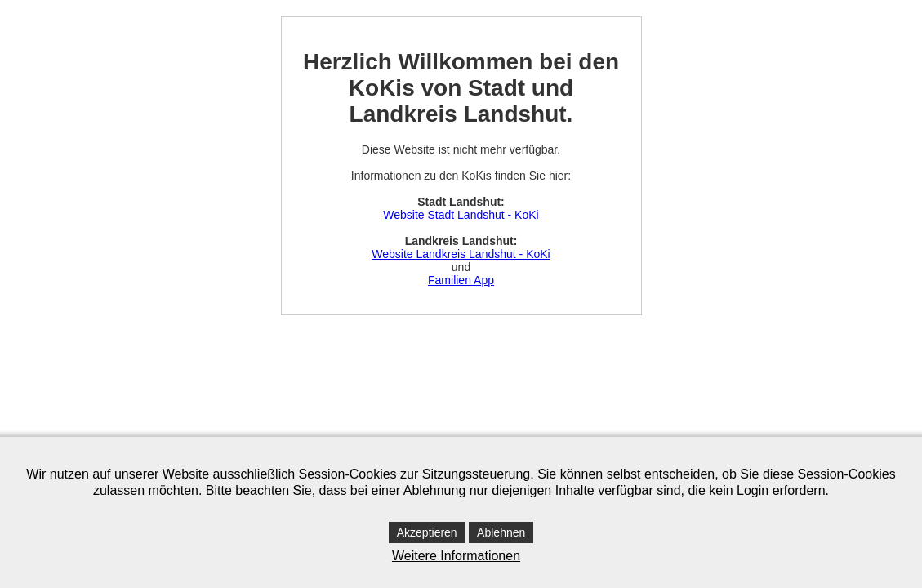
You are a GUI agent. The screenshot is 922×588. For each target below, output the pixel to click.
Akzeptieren (427, 532)
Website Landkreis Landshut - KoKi (461, 254)
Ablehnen (501, 532)
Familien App (461, 280)
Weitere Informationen (456, 556)
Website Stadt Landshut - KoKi (461, 215)
